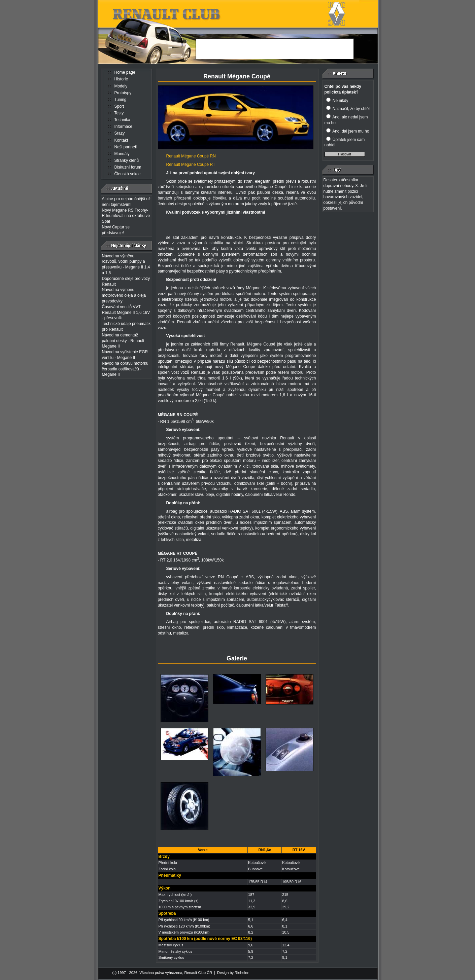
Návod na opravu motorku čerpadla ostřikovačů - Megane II (125, 369)
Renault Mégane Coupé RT (191, 165)
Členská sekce (128, 174)
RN (180, 415)
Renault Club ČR (198, 973)
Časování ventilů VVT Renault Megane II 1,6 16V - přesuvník (126, 313)
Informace (123, 126)
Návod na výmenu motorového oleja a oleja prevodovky (124, 295)
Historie (121, 79)
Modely (121, 86)
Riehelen (242, 973)
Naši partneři (126, 147)
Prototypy (123, 93)
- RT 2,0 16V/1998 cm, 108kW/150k (191, 560)
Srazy (120, 133)
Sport (119, 106)
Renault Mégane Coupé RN (191, 156)
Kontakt (121, 140)
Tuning (120, 100)
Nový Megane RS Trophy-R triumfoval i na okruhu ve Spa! (126, 216)
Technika (122, 120)
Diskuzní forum (128, 167)
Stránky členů (127, 160)
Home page (125, 72)
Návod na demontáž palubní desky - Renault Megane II (123, 341)
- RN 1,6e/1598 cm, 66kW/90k (186, 422)
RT (179, 553)
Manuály (122, 154)
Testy (119, 113)
